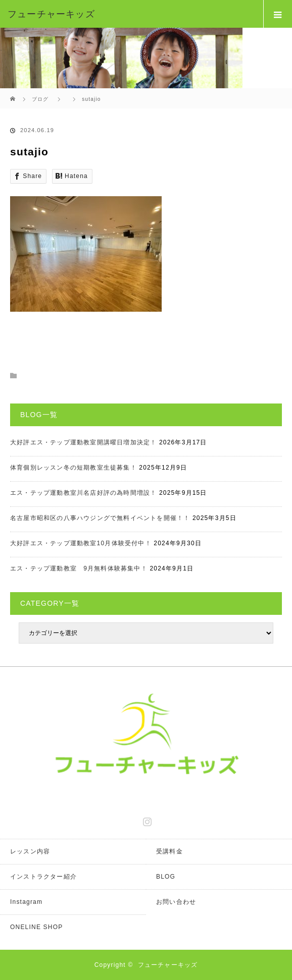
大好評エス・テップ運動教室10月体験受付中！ (81, 543)
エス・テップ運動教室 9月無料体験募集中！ (79, 568)
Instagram (146, 820)
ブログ (40, 99)
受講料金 (169, 851)
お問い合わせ (176, 902)
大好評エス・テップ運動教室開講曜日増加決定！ (83, 442)
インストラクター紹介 (43, 877)
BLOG (166, 877)
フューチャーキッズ (168, 965)
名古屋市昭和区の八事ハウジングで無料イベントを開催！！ (100, 518)
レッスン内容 (30, 851)
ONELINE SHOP (36, 927)
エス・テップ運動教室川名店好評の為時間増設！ (83, 493)
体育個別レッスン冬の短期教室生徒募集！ (74, 468)
